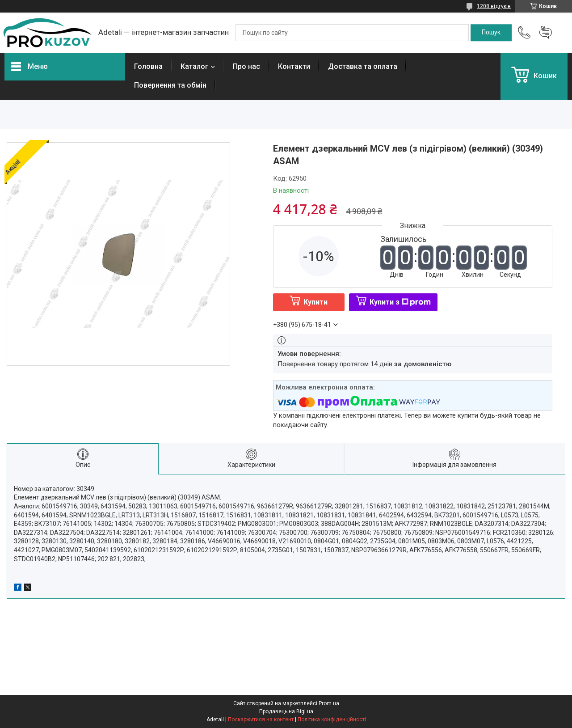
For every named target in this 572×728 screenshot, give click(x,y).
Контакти (294, 66)
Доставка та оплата (363, 66)
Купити (315, 302)
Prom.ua (329, 703)
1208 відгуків (494, 6)
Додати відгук (546, 33)
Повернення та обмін (170, 85)
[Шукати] (491, 33)
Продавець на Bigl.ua (286, 711)
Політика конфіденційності (332, 720)
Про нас (246, 66)
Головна (148, 66)
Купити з (400, 302)
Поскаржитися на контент (261, 720)
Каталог (194, 66)
